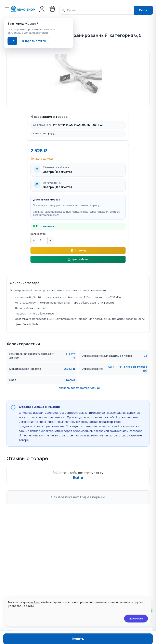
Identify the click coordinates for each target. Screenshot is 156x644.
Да (12, 41)
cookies (35, 602)
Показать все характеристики (78, 411)
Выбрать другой (34, 41)
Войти (78, 501)
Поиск (143, 10)
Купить (78, 639)
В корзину (78, 267)
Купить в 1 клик (78, 277)
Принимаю (136, 618)
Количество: (38, 249)
